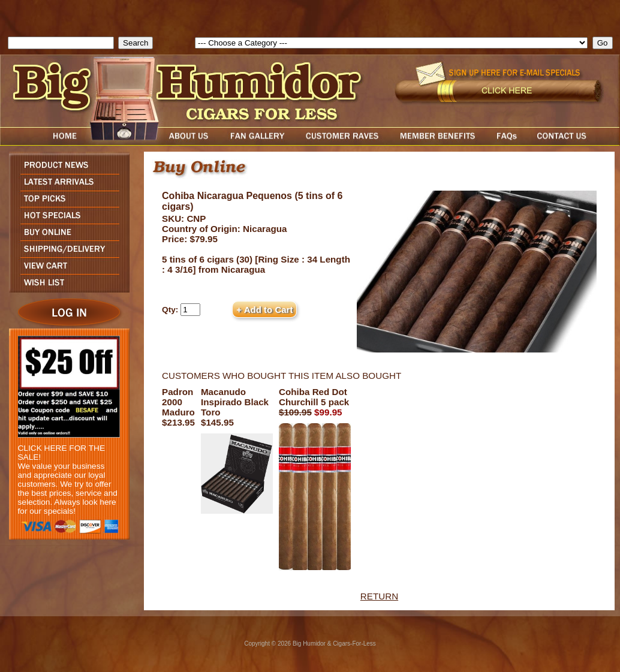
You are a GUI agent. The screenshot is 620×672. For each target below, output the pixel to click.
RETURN (379, 596)
